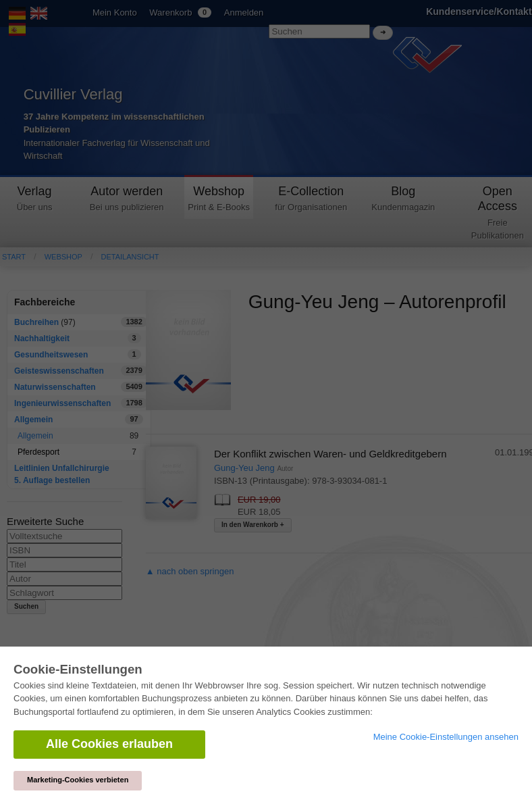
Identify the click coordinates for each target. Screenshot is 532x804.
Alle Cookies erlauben (109, 744)
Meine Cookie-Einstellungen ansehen (446, 737)
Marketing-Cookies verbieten (78, 780)
